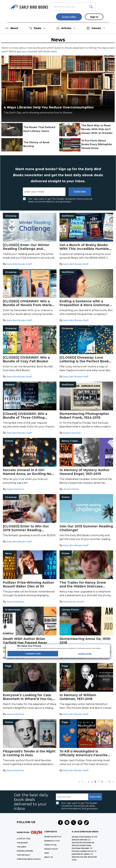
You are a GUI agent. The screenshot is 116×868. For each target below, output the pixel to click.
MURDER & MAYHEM (25, 851)
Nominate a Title (52, 841)
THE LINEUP (22, 847)
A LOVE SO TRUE (24, 839)
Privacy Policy (51, 849)
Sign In (94, 17)
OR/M (47, 853)
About (12, 28)
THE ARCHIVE (22, 843)
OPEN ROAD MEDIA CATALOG (29, 859)
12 (109, 782)
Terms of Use (50, 845)
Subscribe (69, 17)
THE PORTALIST (23, 855)
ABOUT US (49, 857)
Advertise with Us (53, 837)
